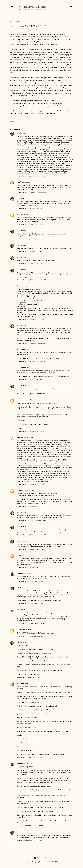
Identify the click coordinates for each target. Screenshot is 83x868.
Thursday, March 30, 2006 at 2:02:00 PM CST (31, 280)
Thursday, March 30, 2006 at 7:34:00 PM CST (31, 567)
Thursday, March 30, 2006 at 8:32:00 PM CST (31, 582)
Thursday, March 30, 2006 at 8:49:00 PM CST (31, 624)
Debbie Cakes (22, 400)
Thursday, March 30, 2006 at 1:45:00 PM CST (31, 225)
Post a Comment (17, 845)
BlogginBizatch (43, 111)
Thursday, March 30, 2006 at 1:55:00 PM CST (31, 239)
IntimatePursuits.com (18, 88)
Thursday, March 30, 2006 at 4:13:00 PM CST (31, 380)
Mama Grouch (22, 630)
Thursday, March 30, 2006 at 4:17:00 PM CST (31, 394)
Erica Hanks (21, 215)
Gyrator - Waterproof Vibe (34, 85)
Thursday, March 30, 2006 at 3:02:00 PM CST (31, 319)
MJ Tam (20, 231)
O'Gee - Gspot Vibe (56, 85)
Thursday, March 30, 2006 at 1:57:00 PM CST (31, 251)
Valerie (19, 610)
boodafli (20, 133)
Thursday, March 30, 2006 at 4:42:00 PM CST (31, 484)
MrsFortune (21, 182)
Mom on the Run (23, 437)
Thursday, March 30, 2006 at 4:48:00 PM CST (31, 521)
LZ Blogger (21, 541)
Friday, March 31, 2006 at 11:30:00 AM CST (30, 636)
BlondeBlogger (23, 573)
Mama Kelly (21, 683)
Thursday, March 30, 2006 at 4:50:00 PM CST (31, 535)
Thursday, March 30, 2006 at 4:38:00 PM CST (31, 431)
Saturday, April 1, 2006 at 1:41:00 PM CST (30, 757)
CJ (18, 588)
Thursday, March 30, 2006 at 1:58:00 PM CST (31, 264)
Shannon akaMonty (24, 490)
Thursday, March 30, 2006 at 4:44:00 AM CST (31, 176)
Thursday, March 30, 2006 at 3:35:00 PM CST (31, 361)
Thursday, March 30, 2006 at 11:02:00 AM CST (31, 192)
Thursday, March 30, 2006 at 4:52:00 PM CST (31, 549)
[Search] (71, 6)
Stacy (19, 555)
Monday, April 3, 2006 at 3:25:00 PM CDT (30, 840)
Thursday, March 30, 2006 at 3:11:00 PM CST (31, 343)
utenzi (19, 198)
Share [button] (12, 122)
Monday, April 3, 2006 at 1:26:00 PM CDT (30, 826)
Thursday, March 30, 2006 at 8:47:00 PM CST (31, 604)
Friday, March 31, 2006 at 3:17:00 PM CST (30, 677)
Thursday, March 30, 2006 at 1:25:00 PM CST (31, 208)
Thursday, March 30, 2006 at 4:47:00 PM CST (31, 506)
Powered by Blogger (41, 858)
